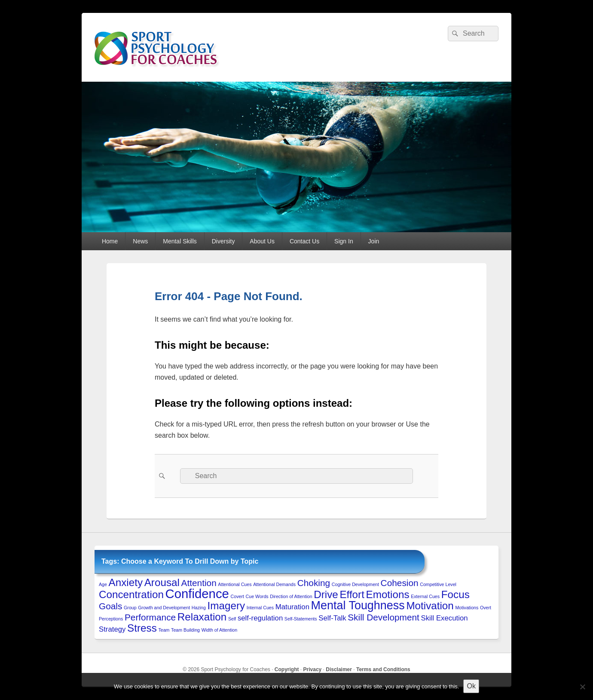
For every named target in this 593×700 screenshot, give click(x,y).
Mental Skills (180, 241)
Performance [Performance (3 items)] (150, 617)
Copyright (287, 669)
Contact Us (304, 241)
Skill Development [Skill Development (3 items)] (384, 617)
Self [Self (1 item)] (232, 619)
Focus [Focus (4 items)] (455, 594)
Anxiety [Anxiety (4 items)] (126, 582)
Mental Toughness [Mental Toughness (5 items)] (358, 605)
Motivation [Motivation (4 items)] (430, 606)
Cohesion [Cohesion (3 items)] (400, 583)
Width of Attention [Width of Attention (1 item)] (220, 630)
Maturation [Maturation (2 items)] (292, 607)
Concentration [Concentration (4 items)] (131, 594)
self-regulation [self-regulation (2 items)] (260, 618)
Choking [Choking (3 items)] (314, 583)
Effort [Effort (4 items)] (352, 594)
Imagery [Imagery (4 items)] (226, 606)
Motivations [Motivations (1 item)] (467, 608)
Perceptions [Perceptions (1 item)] (111, 619)
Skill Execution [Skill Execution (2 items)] (445, 618)
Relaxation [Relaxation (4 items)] (202, 617)
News (140, 241)
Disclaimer (339, 669)
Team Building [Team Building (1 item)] (185, 630)
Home (110, 241)
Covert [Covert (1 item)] (237, 596)
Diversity (223, 241)
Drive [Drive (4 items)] (326, 594)
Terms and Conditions (383, 669)
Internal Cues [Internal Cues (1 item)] (260, 608)
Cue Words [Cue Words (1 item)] (257, 596)
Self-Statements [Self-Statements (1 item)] (301, 619)
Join (374, 241)
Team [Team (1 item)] (164, 630)
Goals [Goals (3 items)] (110, 606)
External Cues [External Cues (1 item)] (425, 596)
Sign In (344, 241)
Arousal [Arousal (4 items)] (162, 582)
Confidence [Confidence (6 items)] (197, 594)
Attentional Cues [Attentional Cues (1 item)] (235, 584)
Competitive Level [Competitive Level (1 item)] (438, 584)
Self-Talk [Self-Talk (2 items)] (332, 618)
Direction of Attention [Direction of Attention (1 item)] (291, 596)
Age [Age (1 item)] (103, 584)
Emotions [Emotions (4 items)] (388, 594)
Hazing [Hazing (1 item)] (199, 608)
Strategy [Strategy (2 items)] (112, 629)
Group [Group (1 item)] (130, 608)
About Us (262, 241)
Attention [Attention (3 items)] (199, 583)
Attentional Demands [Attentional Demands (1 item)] (274, 584)
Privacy (313, 669)
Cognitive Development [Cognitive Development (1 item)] (355, 584)
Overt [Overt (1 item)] (486, 608)
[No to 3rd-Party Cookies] (582, 687)
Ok (471, 686)
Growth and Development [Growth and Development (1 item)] (164, 608)
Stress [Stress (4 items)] (142, 628)
